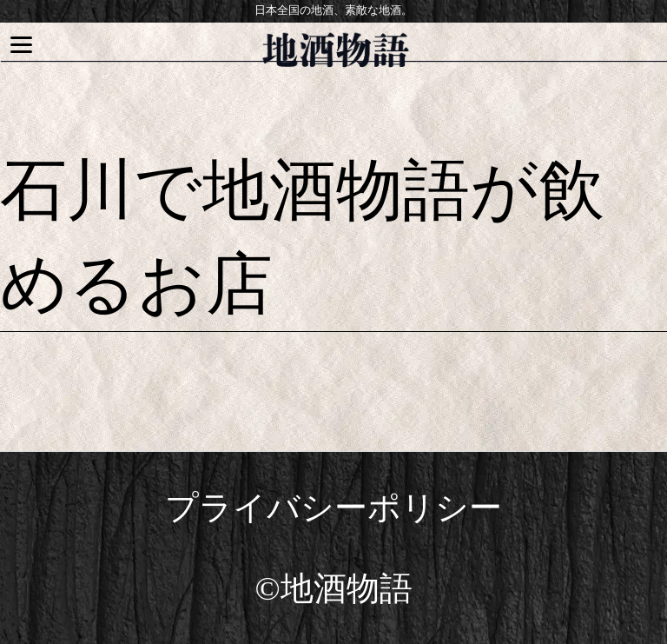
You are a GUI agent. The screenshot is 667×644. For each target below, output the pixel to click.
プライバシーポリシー (333, 508)
